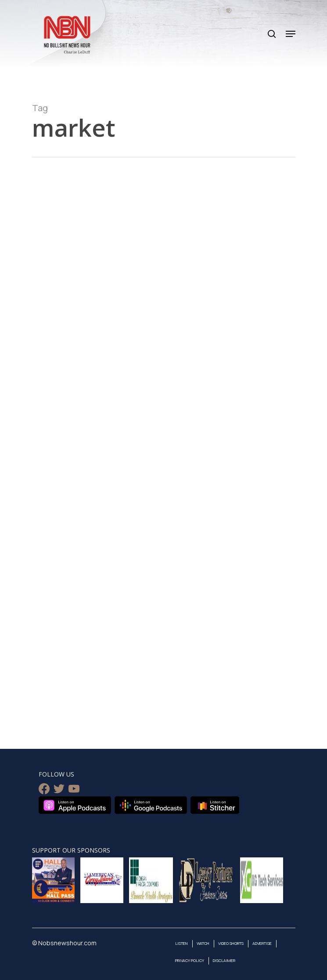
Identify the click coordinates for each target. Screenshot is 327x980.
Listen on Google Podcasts (151, 805)
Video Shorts (231, 943)
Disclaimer (224, 960)
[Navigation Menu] (291, 34)
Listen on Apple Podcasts (75, 805)
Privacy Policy (190, 960)
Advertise (262, 943)
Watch (203, 943)
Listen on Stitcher (215, 805)
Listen (181, 943)
